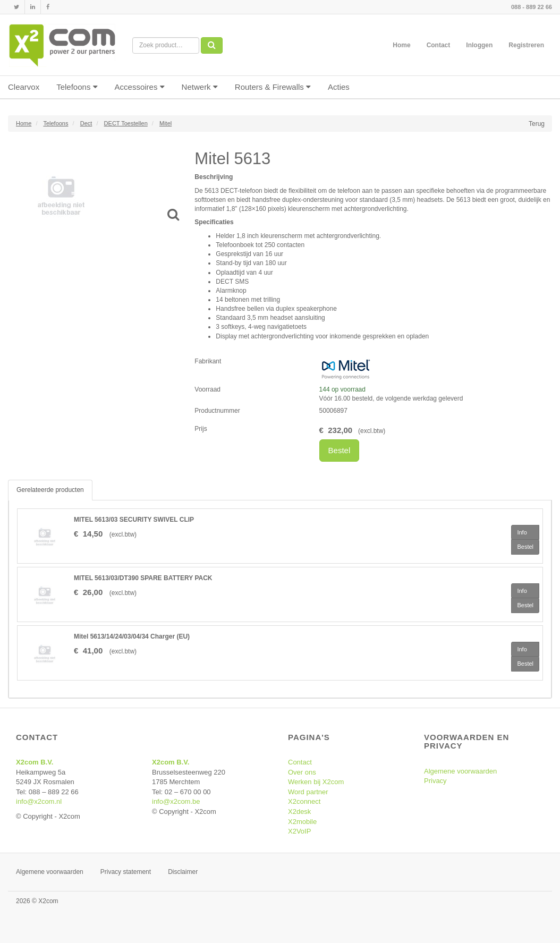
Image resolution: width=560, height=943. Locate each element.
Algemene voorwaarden (460, 771)
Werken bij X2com (316, 782)
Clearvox (24, 87)
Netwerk (200, 87)
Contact (439, 45)
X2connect (304, 801)
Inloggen (479, 45)
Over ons (302, 772)
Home (401, 45)
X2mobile (302, 822)
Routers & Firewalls (273, 87)
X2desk (299, 812)
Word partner (308, 792)
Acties (339, 87)
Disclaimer (183, 872)
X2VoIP (299, 831)
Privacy (435, 781)
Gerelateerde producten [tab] (50, 490)
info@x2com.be (176, 801)
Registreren (526, 45)
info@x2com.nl (39, 801)
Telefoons (77, 87)
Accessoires (140, 87)
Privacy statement (126, 872)
